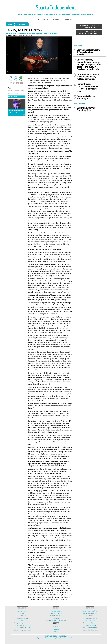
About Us (46, 19)
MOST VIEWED (78, 46)
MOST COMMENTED (79, 104)
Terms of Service (51, 638)
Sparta (19, 36)
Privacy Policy (60, 638)
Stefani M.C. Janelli (11, 36)
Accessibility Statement (70, 638)
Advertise (57, 19)
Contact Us (68, 19)
